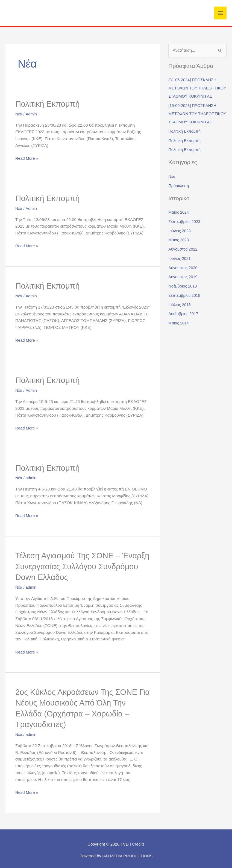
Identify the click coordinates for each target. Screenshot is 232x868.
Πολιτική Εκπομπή (49, 104)
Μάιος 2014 (179, 340)
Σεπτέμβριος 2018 (185, 312)
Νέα (19, 114)
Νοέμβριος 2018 (183, 303)
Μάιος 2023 (179, 256)
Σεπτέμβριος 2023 (185, 238)
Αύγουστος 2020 (183, 284)
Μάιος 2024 (179, 229)
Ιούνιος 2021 (180, 275)
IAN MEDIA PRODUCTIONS (127, 853)
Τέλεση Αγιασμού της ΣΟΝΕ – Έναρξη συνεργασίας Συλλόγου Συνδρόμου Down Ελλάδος (73, 565)
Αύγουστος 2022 (183, 266)
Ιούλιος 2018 (180, 321)
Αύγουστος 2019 (183, 293)
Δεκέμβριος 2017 (184, 330)
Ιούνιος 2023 (180, 247)
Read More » (27, 158)
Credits (138, 842)
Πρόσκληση (179, 202)
